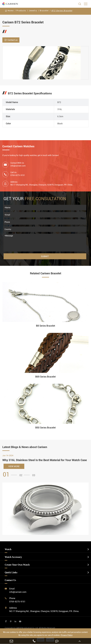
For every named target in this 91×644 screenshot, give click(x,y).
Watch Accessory (13, 557)
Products (21, 11)
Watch (8, 549)
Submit (45, 256)
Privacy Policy (67, 635)
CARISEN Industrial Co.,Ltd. (30, 628)
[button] (11, 475)
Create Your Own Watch (17, 565)
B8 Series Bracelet (46, 326)
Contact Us (10, 580)
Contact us (11, 40)
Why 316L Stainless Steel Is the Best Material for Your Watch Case (45, 460)
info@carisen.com (18, 166)
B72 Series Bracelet (62, 11)
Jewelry (33, 11)
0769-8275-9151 (17, 602)
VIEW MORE (14, 466)
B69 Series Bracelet (45, 377)
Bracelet (44, 11)
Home (11, 11)
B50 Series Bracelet (45, 428)
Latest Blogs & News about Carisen (25, 447)
